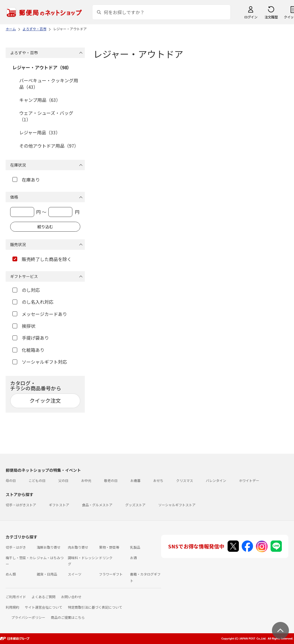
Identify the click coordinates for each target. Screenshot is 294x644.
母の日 (11, 480)
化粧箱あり (28, 350)
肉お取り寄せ (78, 547)
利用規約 (12, 607)
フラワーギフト (111, 574)
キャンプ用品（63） (40, 100)
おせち (158, 480)
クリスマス (185, 480)
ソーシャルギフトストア (177, 505)
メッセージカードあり (40, 314)
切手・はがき (16, 547)
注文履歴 (271, 17)
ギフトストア (59, 505)
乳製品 (135, 547)
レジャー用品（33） (40, 132)
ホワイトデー (249, 480)
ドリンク (106, 558)
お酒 (133, 558)
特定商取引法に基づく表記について (95, 607)
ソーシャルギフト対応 (40, 362)
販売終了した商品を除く (42, 259)
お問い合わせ (71, 597)
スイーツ (75, 574)
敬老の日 (111, 480)
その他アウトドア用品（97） (49, 146)
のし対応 (26, 290)
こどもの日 (37, 480)
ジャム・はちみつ (50, 558)
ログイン (251, 17)
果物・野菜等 (109, 547)
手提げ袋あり (31, 338)
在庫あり (26, 180)
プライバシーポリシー (28, 617)
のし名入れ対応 (33, 302)
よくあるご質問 (44, 597)
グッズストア (135, 505)
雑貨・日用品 (47, 574)
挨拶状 (24, 326)
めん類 (11, 574)
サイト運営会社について (44, 607)
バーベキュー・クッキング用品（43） (49, 83)
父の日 (63, 480)
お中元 (86, 480)
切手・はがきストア (21, 505)
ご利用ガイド (16, 597)
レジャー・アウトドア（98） (42, 67)
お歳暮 (135, 480)
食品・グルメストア (97, 505)
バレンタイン (216, 480)
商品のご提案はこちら (68, 617)
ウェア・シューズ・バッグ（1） (46, 116)
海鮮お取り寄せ (49, 547)
